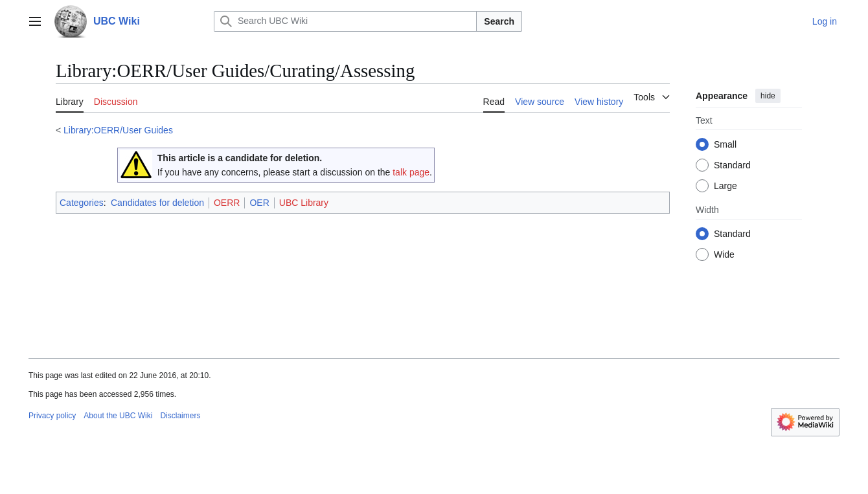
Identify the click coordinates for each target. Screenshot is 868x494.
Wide (724, 254)
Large (725, 186)
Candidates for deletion (157, 203)
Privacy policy (52, 416)
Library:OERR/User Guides (118, 130)
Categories (82, 203)
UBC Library (304, 203)
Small (725, 144)
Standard (732, 165)
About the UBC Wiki (118, 416)
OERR (227, 203)
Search (499, 21)
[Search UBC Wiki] (345, 21)
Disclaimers (180, 416)
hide (768, 96)
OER (259, 203)
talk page (411, 172)
